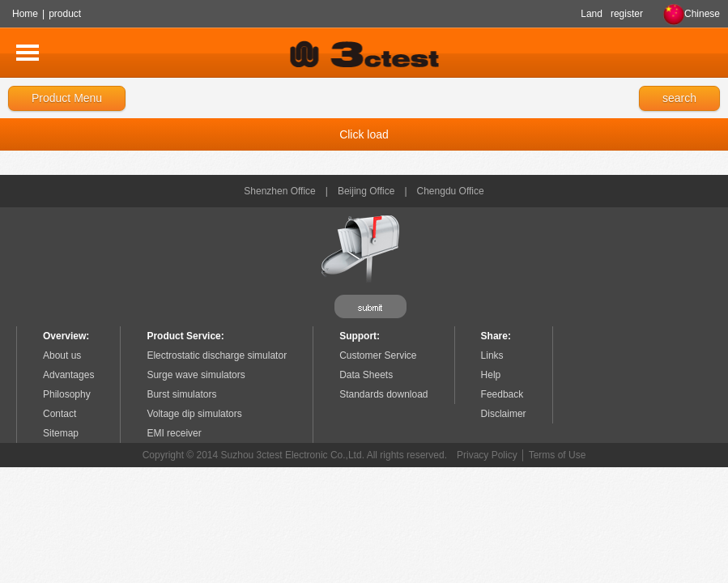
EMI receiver (174, 433)
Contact (60, 414)
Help (491, 375)
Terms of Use (558, 455)
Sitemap (61, 433)
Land (592, 14)
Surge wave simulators (196, 375)
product (65, 14)
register (627, 14)
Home (25, 14)
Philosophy (67, 394)
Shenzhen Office (280, 191)
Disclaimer (504, 414)
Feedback (502, 394)
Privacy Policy (487, 455)
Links (492, 355)
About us (62, 355)
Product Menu (67, 98)
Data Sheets (366, 375)
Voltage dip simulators (194, 414)
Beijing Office (366, 191)
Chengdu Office (451, 191)
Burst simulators (181, 394)
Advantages (68, 375)
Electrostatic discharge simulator (217, 355)
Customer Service (378, 355)
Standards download (383, 394)
